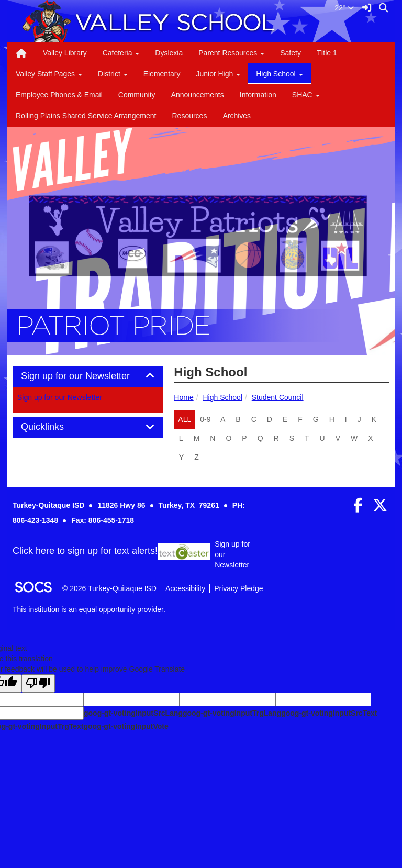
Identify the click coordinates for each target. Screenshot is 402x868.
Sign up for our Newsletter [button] (87, 376)
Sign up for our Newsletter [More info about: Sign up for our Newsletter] (60, 397)
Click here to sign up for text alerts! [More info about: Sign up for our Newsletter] (85, 551)
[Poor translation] (38, 683)
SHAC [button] (306, 95)
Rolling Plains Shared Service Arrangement (86, 116)
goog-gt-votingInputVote (126, 726)
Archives (237, 116)
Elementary (162, 74)
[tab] (88, 376)
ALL (185, 419)
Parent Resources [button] (231, 53)
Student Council (278, 397)
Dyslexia (169, 53)
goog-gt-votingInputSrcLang (133, 713)
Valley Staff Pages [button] (49, 74)
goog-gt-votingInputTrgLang (232, 713)
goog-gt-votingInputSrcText (329, 713)
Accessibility (185, 588)
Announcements (198, 95)
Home (183, 397)
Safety (291, 53)
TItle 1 (327, 53)
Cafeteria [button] (121, 53)
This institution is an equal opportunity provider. (89, 609)
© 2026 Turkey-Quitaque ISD (109, 588)
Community (137, 95)
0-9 (205, 419)
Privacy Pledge (238, 588)
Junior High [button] (218, 74)
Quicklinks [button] (54, 427)
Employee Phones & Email (59, 95)
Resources (189, 116)
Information (258, 95)
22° (344, 8)
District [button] (113, 74)
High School (222, 397)
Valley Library (65, 53)
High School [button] (279, 74)
